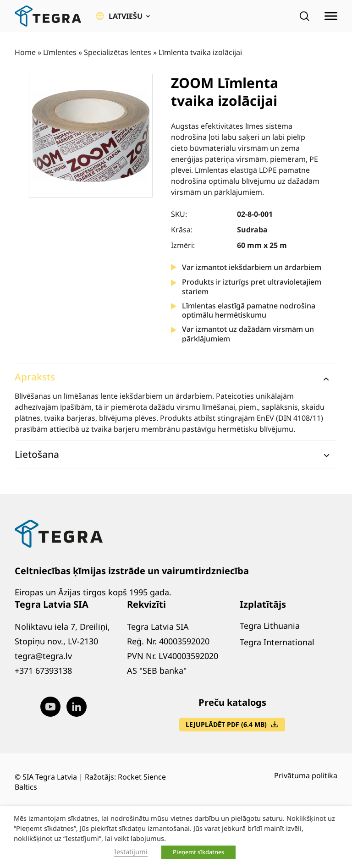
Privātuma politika (306, 775)
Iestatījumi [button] (131, 852)
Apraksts (35, 377)
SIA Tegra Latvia (50, 777)
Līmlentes (60, 52)
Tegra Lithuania (270, 626)
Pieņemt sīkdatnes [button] (198, 852)
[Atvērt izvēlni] (331, 16)
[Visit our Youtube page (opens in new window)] (50, 707)
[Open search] (304, 16)
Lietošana (37, 454)
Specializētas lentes (118, 52)
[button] (123, 16)
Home (25, 52)
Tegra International (277, 642)
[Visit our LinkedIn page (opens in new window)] (77, 707)
